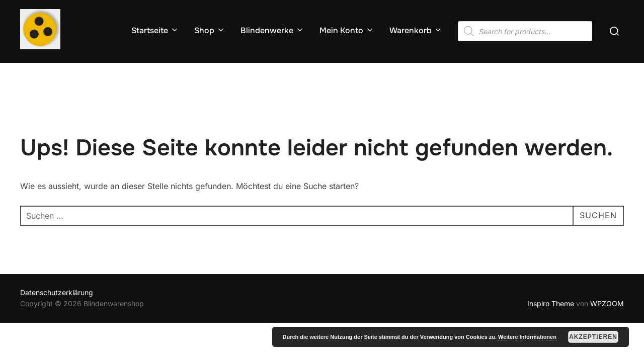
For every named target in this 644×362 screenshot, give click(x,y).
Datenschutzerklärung (57, 292)
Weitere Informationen (527, 337)
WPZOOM (607, 303)
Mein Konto (347, 30)
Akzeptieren (593, 337)
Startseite (155, 30)
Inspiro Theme (551, 303)
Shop (210, 30)
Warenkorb (416, 30)
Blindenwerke (272, 30)
